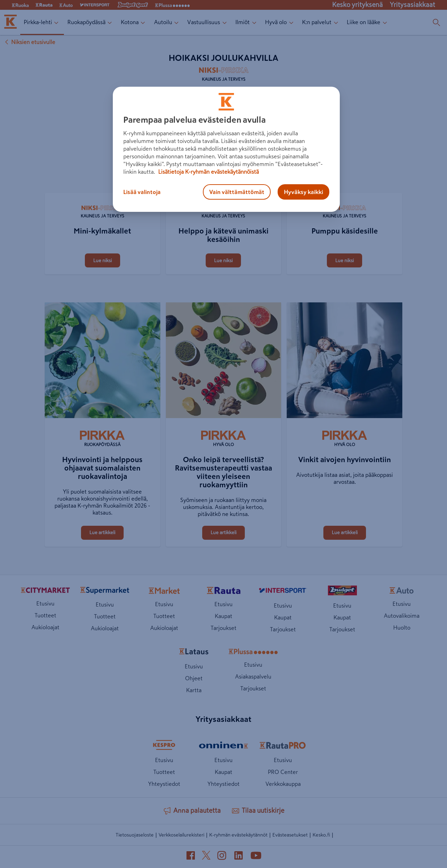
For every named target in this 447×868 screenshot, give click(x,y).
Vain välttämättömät (237, 192)
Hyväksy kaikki (303, 192)
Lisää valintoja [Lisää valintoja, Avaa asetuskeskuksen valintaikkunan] (142, 192)
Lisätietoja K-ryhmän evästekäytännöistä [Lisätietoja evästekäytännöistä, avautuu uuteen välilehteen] (208, 172)
